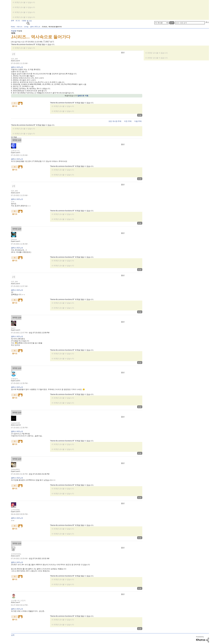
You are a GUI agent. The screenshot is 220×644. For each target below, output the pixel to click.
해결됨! (14, 31)
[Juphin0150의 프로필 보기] (15, 423)
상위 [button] (13, 635)
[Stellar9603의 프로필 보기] (15, 470)
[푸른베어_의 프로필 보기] (15, 379)
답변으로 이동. (83, 96)
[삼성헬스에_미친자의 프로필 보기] (18, 601)
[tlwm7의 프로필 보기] (13, 328)
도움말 (24, 21)
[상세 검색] (161, 23)
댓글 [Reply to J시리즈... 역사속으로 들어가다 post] (140, 115)
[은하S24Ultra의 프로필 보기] (16, 554)
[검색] (190, 23)
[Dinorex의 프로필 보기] (14, 239)
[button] (20, 103)
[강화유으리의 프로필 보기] (15, 151)
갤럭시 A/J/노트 (17, 67)
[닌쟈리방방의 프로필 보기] (15, 510)
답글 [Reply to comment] (140, 179)
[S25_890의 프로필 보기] (14, 59)
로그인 (29, 21)
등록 (12, 21)
